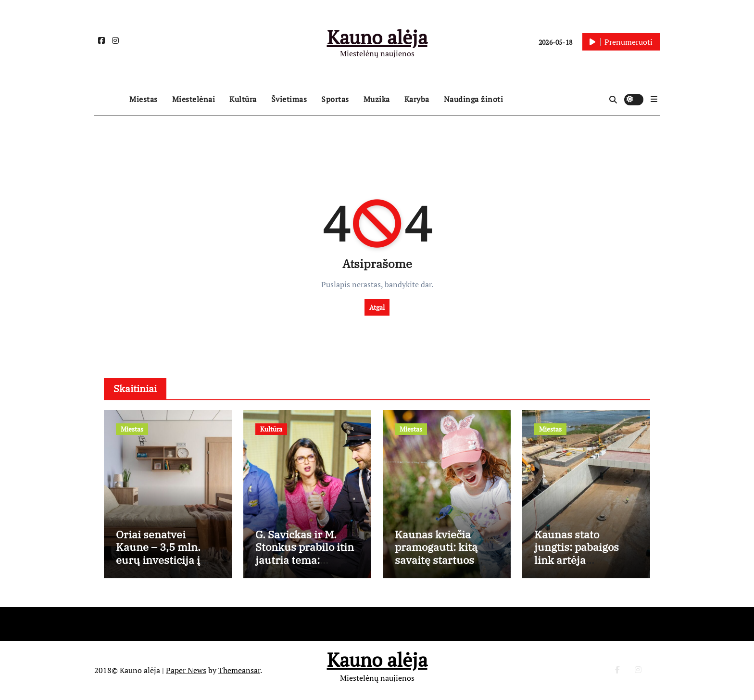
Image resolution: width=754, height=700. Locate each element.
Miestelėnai (194, 99)
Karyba (417, 99)
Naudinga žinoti (474, 99)
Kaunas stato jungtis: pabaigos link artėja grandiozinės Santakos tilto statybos (577, 566)
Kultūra (243, 99)
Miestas (144, 99)
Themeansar (239, 670)
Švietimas (289, 99)
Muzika (377, 99)
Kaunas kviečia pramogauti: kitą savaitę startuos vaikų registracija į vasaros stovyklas (441, 560)
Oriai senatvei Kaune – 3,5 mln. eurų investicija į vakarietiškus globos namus (167, 560)
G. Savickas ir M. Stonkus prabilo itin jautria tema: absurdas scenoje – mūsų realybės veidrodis (305, 566)
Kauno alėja (377, 37)
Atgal (377, 307)
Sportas (335, 99)
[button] (654, 99)
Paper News (186, 670)
